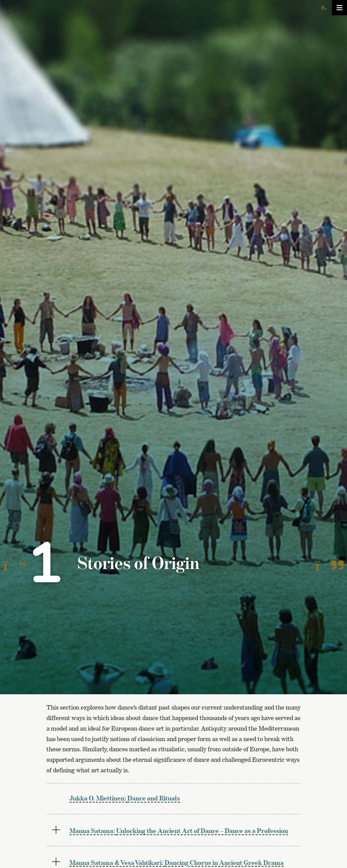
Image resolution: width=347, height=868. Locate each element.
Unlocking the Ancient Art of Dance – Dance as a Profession (179, 831)
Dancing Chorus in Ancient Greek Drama (177, 862)
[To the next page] (330, 566)
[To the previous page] (15, 566)
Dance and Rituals (125, 798)
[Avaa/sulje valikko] (339, 8)
